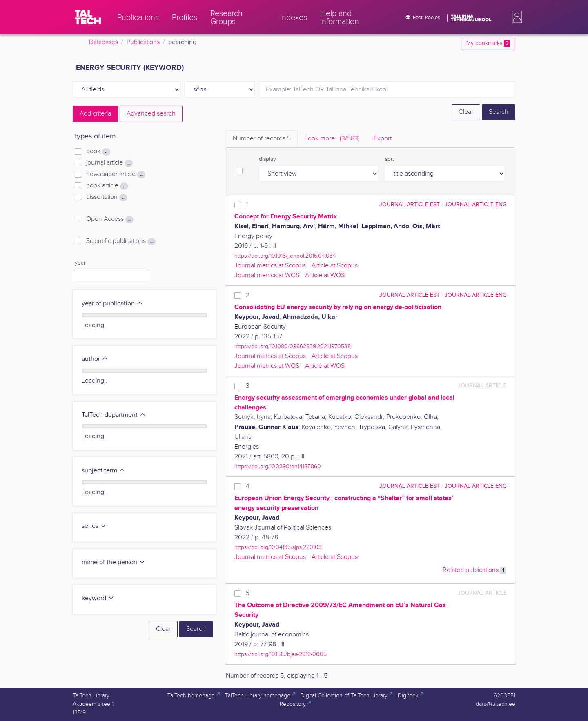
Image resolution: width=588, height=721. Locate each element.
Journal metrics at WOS (267, 275)
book (98, 151)
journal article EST (410, 204)
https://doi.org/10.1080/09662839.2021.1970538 (293, 346)
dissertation (107, 197)
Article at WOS (325, 275)
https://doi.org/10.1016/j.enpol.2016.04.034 (285, 256)
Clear (466, 112)
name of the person (114, 562)
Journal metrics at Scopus (270, 266)
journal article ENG (476, 204)
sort (390, 159)
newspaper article (116, 174)
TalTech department (114, 415)
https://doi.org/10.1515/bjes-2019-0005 (281, 654)
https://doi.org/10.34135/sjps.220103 (278, 547)
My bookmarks (488, 43)
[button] (515, 17)
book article (107, 186)
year (80, 263)
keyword (98, 598)
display (267, 159)
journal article (109, 163)
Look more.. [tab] (332, 139)
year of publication (112, 304)
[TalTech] (88, 17)
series (94, 526)
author (95, 359)
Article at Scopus (335, 266)
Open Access (110, 219)
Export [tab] (383, 139)
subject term (104, 471)
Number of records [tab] (262, 139)
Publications (143, 42)
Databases (104, 42)
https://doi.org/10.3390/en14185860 (278, 466)
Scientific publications (121, 241)
